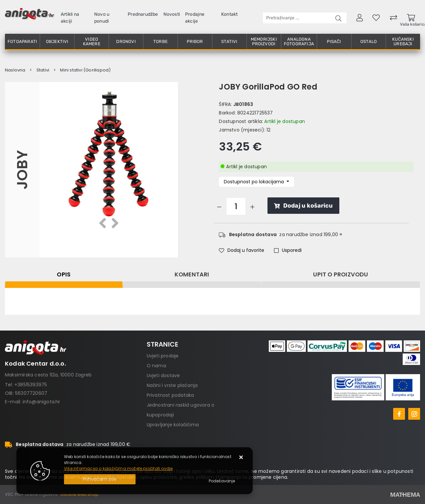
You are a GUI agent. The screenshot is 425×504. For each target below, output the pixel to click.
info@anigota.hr (42, 402)
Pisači (334, 41)
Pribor (195, 41)
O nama (156, 366)
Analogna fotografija (299, 41)
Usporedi (288, 250)
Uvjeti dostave (163, 375)
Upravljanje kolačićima (173, 425)
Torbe (160, 41)
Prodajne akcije (195, 18)
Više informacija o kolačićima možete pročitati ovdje (118, 468)
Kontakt (229, 14)
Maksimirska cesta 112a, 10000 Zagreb (48, 375)
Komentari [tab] (192, 274)
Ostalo (369, 41)
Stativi (229, 41)
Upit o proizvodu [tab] (340, 274)
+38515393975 (31, 385)
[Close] (100, 479)
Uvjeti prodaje (163, 356)
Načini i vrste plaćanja (172, 385)
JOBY (22, 170)
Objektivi (57, 41)
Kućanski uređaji (403, 41)
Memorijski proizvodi (264, 41)
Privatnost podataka (170, 395)
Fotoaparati (22, 41)
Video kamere (92, 41)
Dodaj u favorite (242, 250)
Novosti (172, 14)
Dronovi (126, 41)
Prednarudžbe (143, 14)
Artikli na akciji (70, 18)
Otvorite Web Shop (79, 494)
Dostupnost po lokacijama (255, 182)
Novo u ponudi (102, 18)
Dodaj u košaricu (303, 206)
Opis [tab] (64, 274)
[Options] (222, 481)
